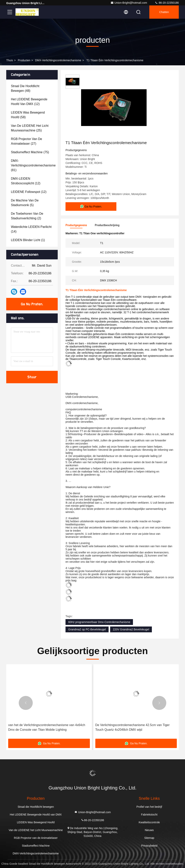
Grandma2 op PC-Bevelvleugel (87, 629)
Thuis (10, 60)
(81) (33, 165)
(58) (28, 115)
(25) (30, 128)
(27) (27, 141)
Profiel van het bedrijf (149, 807)
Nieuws (149, 830)
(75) (30, 152)
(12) (29, 102)
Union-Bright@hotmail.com (129, 3)
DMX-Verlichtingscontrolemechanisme (58, 60)
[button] (26, 703)
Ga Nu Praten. (32, 304)
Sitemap (149, 838)
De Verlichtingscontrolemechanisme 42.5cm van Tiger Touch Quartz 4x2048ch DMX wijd (133, 727)
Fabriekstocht (149, 815)
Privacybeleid (149, 846)
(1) (28, 240)
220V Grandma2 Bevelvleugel (131, 629)
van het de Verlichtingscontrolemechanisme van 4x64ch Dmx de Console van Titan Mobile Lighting (47, 727)
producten (24, 60)
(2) (27, 216)
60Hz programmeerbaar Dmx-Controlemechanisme (99, 622)
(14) (31, 229)
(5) (25, 203)
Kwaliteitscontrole (149, 822)
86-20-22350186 (167, 3)
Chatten (164, 12)
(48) (25, 88)
